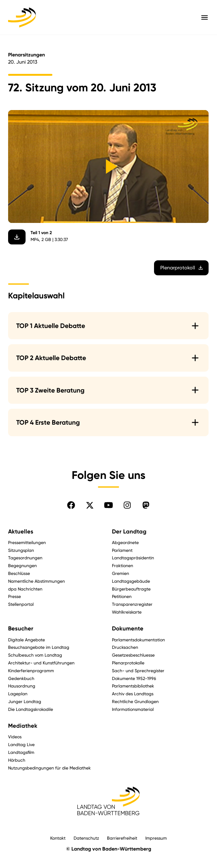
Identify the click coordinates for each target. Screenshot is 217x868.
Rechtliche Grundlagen (135, 701)
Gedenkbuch (21, 678)
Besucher (21, 629)
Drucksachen (125, 647)
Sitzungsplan (21, 550)
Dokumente (128, 629)
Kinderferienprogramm (31, 670)
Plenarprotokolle (128, 663)
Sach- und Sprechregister (138, 670)
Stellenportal (21, 604)
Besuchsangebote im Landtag (39, 647)
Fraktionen (123, 565)
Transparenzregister (132, 604)
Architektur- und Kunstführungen (41, 663)
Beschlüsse (19, 573)
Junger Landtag (25, 701)
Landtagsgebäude (131, 581)
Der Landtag (129, 532)
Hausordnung (22, 686)
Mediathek (23, 726)
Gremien (121, 573)
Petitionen (122, 596)
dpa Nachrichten (25, 589)
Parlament (122, 550)
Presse (14, 596)
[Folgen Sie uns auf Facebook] (71, 505)
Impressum (156, 838)
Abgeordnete (125, 542)
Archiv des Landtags (133, 694)
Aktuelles (21, 532)
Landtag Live (21, 744)
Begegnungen (22, 565)
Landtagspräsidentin (133, 558)
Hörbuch (17, 760)
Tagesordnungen (25, 558)
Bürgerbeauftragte (131, 589)
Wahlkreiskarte (127, 612)
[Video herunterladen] (17, 237)
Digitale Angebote (27, 640)
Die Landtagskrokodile (31, 709)
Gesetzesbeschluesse (133, 655)
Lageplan (18, 694)
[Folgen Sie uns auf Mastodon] (146, 505)
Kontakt (58, 838)
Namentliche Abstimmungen (36, 581)
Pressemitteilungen (27, 542)
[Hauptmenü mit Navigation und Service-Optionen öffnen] (205, 17)
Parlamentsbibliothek (133, 686)
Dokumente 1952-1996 (134, 678)
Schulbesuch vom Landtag (35, 655)
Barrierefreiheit (122, 838)
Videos (15, 737)
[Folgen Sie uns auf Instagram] (127, 505)
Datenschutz (86, 838)
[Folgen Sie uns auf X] (90, 505)
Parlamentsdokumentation (138, 640)
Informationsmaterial (133, 709)
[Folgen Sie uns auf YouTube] (109, 505)
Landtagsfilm (21, 752)
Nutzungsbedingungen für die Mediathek (49, 768)
